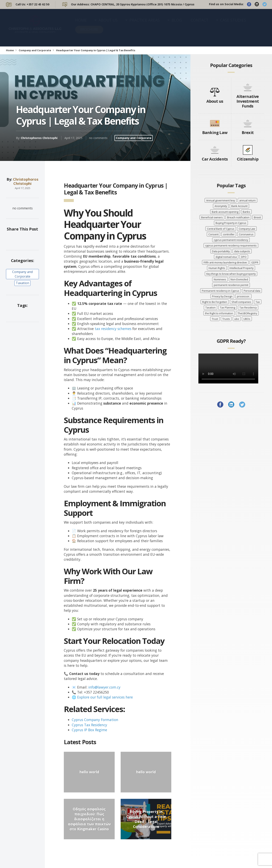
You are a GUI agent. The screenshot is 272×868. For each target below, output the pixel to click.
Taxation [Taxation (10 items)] (210, 307)
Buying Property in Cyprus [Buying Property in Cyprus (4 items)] (231, 223)
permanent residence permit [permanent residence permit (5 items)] (231, 285)
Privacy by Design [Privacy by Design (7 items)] (222, 296)
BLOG (177, 24)
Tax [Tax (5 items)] (258, 302)
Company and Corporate (35, 50)
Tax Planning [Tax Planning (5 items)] (228, 307)
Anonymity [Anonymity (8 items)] (221, 206)
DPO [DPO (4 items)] (244, 257)
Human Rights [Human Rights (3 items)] (217, 268)
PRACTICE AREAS (145, 24)
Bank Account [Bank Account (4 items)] (239, 206)
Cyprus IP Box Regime (89, 730)
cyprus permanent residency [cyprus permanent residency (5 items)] (231, 240)
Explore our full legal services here (105, 697)
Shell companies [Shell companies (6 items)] (241, 302)
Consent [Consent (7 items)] (213, 234)
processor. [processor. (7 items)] (243, 296)
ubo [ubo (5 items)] (237, 319)
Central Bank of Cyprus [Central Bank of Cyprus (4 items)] (221, 229)
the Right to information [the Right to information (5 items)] (219, 313)
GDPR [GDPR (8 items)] (255, 262)
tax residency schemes (113, 329)
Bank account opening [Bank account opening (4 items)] (225, 212)
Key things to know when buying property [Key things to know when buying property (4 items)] (231, 274)
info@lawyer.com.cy (104, 687)
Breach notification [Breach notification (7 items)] (238, 217)
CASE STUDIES (233, 24)
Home (10, 50)
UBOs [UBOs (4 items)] (247, 319)
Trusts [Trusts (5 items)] (226, 319)
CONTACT (200, 24)
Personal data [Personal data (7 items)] (252, 291)
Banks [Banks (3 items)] (246, 212)
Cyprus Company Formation (95, 720)
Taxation (22, 283)
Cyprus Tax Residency (89, 725)
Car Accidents (215, 159)
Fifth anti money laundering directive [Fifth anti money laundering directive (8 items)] (225, 262)
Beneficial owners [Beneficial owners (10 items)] (212, 217)
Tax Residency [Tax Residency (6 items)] (248, 307)
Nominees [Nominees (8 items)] (220, 279)
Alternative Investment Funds (248, 101)
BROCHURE (89, 33)
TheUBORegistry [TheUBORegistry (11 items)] (247, 313)
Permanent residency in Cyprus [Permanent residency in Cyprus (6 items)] (221, 291)
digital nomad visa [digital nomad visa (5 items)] (226, 257)
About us (215, 101)
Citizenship (248, 159)
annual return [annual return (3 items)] (247, 200)
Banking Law (215, 133)
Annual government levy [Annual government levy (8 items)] (221, 200)
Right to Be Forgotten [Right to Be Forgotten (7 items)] (215, 302)
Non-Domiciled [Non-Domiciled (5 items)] (239, 279)
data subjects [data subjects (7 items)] (242, 251)
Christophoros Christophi (39, 138)
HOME (81, 24)
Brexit (248, 133)
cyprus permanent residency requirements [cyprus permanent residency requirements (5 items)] (231, 245)
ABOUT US (108, 24)
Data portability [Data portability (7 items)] (221, 251)
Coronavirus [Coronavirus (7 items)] (246, 234)
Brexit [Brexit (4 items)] (257, 217)
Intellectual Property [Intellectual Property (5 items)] (241, 268)
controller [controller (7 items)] (229, 234)
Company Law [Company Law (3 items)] (247, 229)
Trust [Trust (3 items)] (215, 319)
